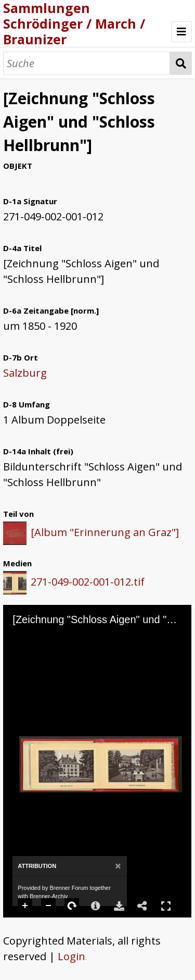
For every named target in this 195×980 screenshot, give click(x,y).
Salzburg (25, 373)
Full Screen (166, 906)
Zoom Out (49, 906)
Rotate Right (72, 906)
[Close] (118, 866)
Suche (181, 63)
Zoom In (25, 906)
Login (71, 956)
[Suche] (87, 63)
